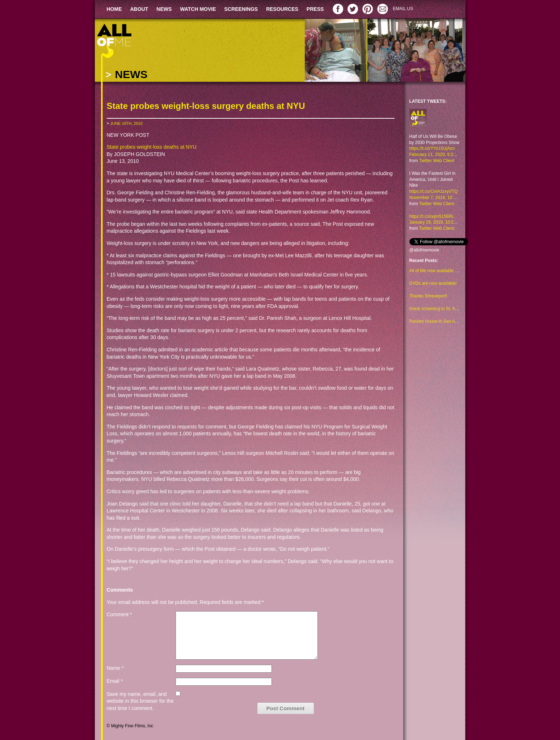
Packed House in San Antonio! (439, 321)
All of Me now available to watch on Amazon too (455, 271)
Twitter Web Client (437, 161)
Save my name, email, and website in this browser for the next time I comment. (140, 701)
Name (115, 668)
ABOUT (139, 9)
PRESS (315, 9)
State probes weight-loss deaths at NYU (152, 147)
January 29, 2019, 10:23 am (436, 222)
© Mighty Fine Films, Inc (130, 726)
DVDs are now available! (433, 283)
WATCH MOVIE (198, 9)
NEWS (164, 9)
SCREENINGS (241, 9)
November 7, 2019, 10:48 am (437, 198)
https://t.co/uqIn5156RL (432, 216)
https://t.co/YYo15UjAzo (432, 148)
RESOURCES (282, 9)
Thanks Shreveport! (428, 296)
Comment (119, 614)
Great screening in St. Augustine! (441, 309)
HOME (114, 9)
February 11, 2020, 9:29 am (436, 155)
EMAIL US (403, 9)
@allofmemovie (424, 250)
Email (115, 681)
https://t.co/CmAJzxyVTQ (434, 191)
